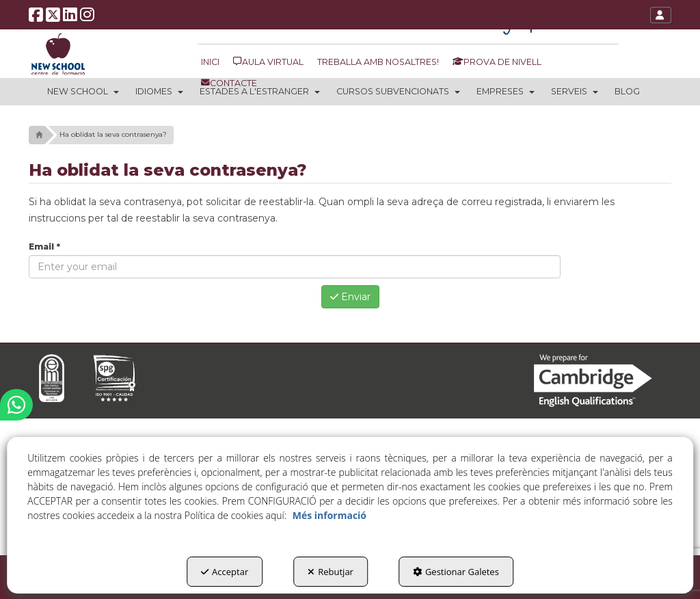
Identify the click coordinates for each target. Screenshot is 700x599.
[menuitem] (212, 62)
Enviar (350, 297)
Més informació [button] (329, 515)
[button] (36, 18)
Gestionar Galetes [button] (456, 572)
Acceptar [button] (225, 572)
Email (44, 247)
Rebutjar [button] (331, 572)
